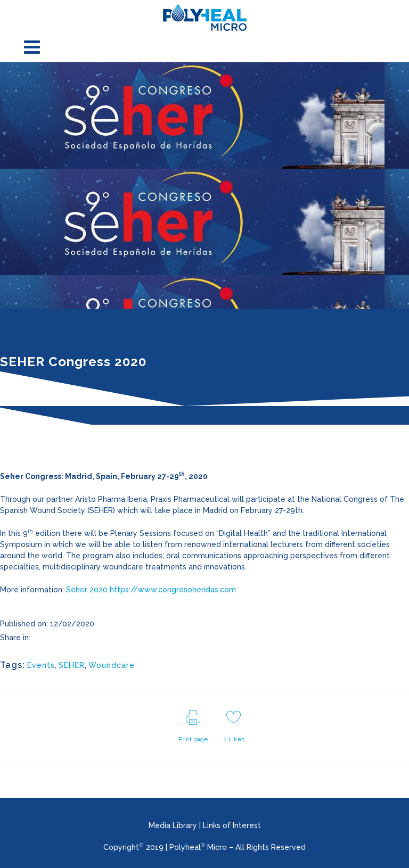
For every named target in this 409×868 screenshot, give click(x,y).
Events (41, 665)
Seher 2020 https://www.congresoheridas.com (151, 590)
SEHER (72, 665)
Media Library (173, 825)
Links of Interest (232, 825)
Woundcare (112, 665)
